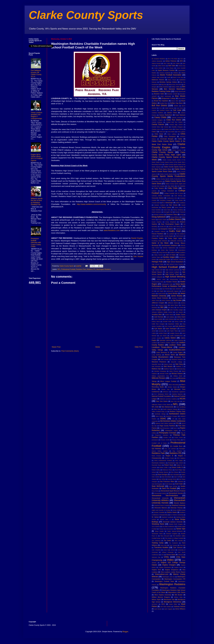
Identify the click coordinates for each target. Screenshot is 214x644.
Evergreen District (167, 229)
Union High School (169, 550)
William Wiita (178, 597)
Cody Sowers (159, 188)
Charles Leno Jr (157, 129)
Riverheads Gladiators (159, 463)
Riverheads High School (176, 463)
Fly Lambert (170, 234)
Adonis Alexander (157, 61)
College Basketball (167, 191)
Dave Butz (167, 210)
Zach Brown (158, 609)
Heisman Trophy (178, 259)
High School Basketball (175, 262)
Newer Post (56, 347)
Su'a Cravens (156, 526)
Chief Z (154, 132)
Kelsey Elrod (156, 322)
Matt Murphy (168, 366)
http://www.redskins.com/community (91, 204)
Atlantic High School (158, 77)
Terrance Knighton (172, 534)
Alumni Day (182, 66)
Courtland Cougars (165, 200)
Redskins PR (91, 269)
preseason (155, 440)
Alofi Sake (172, 66)
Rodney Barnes (164, 472)
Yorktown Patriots (179, 606)
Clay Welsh (171, 186)
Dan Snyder (138, 256)
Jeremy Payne (163, 305)
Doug (182, 215)
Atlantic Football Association (171, 75)
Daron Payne (179, 207)
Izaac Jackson (176, 289)
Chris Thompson (170, 136)
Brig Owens (182, 98)
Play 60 (183, 433)
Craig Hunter (179, 200)
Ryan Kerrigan (162, 474)
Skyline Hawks (172, 512)
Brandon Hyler (159, 94)
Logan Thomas (179, 340)
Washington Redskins (104, 269)
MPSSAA (166, 392)
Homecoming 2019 (176, 279)
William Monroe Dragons (161, 597)
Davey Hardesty (178, 210)
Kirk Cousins (169, 326)
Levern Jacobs (156, 338)
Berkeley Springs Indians (168, 82)
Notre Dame (159, 416)
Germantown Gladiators (169, 245)
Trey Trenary (173, 545)
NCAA (183, 399)
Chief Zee (162, 132)
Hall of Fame (171, 255)
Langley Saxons (175, 333)
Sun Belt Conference (169, 526)
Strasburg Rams (158, 524)
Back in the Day (178, 77)
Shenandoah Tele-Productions (165, 496)
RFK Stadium (181, 458)
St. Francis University (177, 515)
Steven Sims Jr (165, 519)
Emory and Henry (174, 227)
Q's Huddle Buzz (176, 446)
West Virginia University (163, 595)
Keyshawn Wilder (174, 324)
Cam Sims (180, 108)
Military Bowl (178, 376)
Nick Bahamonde (167, 407)
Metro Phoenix (174, 371)
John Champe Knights (159, 310)
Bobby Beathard (164, 87)
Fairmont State (181, 229)
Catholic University (177, 118)
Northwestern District (177, 414)
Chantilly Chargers (177, 127)
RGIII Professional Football (163, 460)
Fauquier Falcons (160, 231)
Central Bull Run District (174, 122)
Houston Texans (172, 282)
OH (173, 419)
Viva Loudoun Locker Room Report (173, 572)
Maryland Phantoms (159, 362)
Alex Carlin (167, 63)
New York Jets (175, 401)
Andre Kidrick (158, 68)
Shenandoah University (160, 498)
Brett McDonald (166, 96)
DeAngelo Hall (168, 212)
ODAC (163, 419)
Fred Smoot (179, 236)
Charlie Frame (168, 129)
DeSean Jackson (159, 215)
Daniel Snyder (137, 238)
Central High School (176, 125)
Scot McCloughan (157, 484)
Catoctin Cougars (157, 120)
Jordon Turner (181, 314)
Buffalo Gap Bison (177, 103)
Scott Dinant (169, 484)
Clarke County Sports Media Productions (169, 175)
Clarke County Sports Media (168, 174)
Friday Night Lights (175, 238)
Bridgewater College (169, 98)
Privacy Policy (176, 440)
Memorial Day (181, 369)
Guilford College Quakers (178, 252)
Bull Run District (159, 105)
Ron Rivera (175, 472)
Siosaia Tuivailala (159, 512)
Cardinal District (165, 110)
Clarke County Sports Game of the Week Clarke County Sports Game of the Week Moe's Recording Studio (169, 162)
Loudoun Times (175, 345)
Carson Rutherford (166, 115)
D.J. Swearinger (168, 203)
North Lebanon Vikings (170, 409)
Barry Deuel (172, 80)
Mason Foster (168, 364)
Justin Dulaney (169, 319)
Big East (164, 84)
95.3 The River (173, 59)
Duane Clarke (162, 220)
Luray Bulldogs (157, 355)
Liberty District (170, 338)
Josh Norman (159, 317)
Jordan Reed (169, 315)
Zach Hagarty (168, 609)
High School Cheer (158, 264)
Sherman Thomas (177, 508)
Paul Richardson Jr (165, 428)
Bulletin (176, 106)
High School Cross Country (175, 264)
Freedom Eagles (158, 238)
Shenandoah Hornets (176, 493)
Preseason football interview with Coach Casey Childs (36, 243)
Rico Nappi (179, 460)
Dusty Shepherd (171, 222)
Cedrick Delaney (157, 122)
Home (98, 347)
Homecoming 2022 (158, 282)
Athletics (176, 73)
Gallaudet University (177, 241)
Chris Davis (159, 134)
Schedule (180, 482)
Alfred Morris (162, 66)
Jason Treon (156, 300)
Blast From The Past (175, 84)
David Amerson (156, 212)
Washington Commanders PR (175, 579)
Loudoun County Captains (168, 343)
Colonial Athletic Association (161, 196)
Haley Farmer (158, 255)
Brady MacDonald (180, 91)
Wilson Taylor (156, 599)
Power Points (179, 437)
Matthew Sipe (156, 369)
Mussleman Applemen (178, 392)
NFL (59, 269)
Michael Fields (164, 374)
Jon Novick (179, 312)
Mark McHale (165, 359)
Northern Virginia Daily (177, 411)
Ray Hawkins (177, 451)
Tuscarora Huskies (161, 547)
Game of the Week (160, 243)
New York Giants (162, 401)
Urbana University (168, 552)
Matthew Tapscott (169, 369)
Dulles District (175, 219)
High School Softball (172, 272)
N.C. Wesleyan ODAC (161, 394)
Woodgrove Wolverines (173, 602)
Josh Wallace (170, 317)
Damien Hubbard (160, 205)
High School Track (172, 274)
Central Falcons (158, 124)
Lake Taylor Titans (172, 331)
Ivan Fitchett (166, 289)
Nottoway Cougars (172, 416)
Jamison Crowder (177, 298)
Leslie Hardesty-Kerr (176, 336)
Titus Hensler (179, 541)
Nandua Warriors (177, 394)
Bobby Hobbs (175, 87)
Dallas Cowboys (181, 203)
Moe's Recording (174, 385)
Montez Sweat (172, 387)
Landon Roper (163, 333)
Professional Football (68, 269)
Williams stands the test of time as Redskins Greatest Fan (37, 202)
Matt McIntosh (156, 366)
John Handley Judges (176, 310)
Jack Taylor (160, 291)
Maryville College (177, 362)
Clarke (180, 139)
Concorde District (158, 198)
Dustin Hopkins (157, 222)
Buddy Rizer (164, 103)
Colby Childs (173, 188)
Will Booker (179, 595)
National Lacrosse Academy (168, 399)
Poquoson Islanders (162, 435)
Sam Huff (177, 477)
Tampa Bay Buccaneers (166, 529)
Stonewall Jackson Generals (173, 522)
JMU (162, 307)
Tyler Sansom (178, 547)
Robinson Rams (167, 470)
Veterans (181, 555)
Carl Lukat (177, 110)
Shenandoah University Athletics (169, 499)
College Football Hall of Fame (174, 193)
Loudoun (154, 343)
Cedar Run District (174, 120)
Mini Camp (173, 378)
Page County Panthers (167, 426)
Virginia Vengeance (172, 570)
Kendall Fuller (167, 322)
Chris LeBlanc (172, 134)
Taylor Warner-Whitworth (175, 531)
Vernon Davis (171, 555)
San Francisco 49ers (167, 481)
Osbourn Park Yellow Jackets (164, 423)
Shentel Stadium (180, 503)
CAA (161, 108)
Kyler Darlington (171, 329)
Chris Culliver (181, 132)
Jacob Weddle (173, 293)
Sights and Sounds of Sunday (161, 510)
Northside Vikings (160, 414)
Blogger (125, 632)
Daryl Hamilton (156, 210)
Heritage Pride (157, 262)
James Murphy (177, 296)
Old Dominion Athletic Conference (173, 421)
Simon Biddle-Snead (179, 510)
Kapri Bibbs (180, 319)
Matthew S (179, 366)
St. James (155, 517)
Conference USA (172, 198)
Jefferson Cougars (158, 303)
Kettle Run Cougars (158, 324)
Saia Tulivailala (175, 475)
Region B (169, 456)
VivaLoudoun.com (162, 574)
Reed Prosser (156, 456)
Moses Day (165, 389)
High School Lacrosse (172, 270)
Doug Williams (175, 217)
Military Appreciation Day (160, 376)
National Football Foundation (162, 396)
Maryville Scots (156, 364)
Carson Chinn (172, 113)
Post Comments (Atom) (70, 351)
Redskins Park (81, 269)
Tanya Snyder (159, 531)
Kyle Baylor (158, 329)
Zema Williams (180, 609)
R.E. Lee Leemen (170, 449)
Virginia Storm (178, 567)
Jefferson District (173, 303)
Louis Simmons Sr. (163, 352)
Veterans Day (156, 557)
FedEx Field (175, 231)
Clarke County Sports (86, 15)
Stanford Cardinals (168, 517)
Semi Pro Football (169, 488)
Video (170, 560)
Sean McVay (173, 486)
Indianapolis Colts (167, 284)
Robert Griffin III (177, 467)
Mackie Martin (170, 355)
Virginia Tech (156, 570)
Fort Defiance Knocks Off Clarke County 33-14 (36, 73)
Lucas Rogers (178, 352)
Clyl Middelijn (181, 186)
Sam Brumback (167, 477)
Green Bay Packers (168, 250)
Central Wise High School (160, 127)
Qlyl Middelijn (156, 449)
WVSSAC (155, 604)
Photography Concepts (167, 433)
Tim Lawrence (156, 541)
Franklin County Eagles (166, 236)
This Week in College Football (174, 538)
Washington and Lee (169, 577)
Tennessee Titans (157, 534)
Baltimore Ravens (158, 80)
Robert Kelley (156, 470)
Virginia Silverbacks (165, 567)
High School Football (165, 267)
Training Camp (158, 543)
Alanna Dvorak (156, 63)
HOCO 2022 (161, 279)
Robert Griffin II (164, 467)
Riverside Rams (157, 465)
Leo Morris (163, 336)
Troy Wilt (183, 545)
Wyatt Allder (173, 604)
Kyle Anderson (180, 326)
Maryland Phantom (177, 359)
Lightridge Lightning (165, 340)
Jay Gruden (177, 300)
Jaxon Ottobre (166, 300)
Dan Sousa (173, 205)
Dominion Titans (172, 214)
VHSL (166, 557)
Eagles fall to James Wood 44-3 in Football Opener (37, 158)
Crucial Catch (156, 203)
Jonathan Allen (157, 314)
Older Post (139, 347)
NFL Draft (155, 407)
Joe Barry (171, 307)
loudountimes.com (177, 350)
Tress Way (164, 545)
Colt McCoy (178, 196)
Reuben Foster (169, 458)
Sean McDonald (158, 486)
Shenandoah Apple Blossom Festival (173, 491)
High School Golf (157, 270)
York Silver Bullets (166, 607)
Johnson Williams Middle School (162, 312)
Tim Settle (167, 540)
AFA (181, 61)
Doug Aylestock (159, 217)
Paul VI (175, 428)
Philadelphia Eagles (172, 430)
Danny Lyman (166, 207)
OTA (177, 423)
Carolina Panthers (158, 113)
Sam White (162, 479)
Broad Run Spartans (161, 101)
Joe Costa (180, 307)
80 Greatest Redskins (159, 59)
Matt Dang (179, 364)
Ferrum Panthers (158, 234)
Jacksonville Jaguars (173, 291)
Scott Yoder (179, 484)
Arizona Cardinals (165, 73)
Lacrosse (161, 331)
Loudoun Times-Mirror (162, 347)
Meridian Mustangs (160, 371)
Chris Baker (171, 132)
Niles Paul (157, 409)
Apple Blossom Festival (166, 70)
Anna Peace (170, 68)
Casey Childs (160, 117)
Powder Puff (167, 437)
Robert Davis (169, 465)
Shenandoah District (160, 493)
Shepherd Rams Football (162, 505)
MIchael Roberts (177, 373)
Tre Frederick (173, 543)
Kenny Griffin (179, 322)
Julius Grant (181, 317)
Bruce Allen (175, 101)
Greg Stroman (163, 252)
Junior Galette (158, 319)
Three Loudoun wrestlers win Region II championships (37, 116)
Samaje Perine (172, 479)
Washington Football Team (164, 581)
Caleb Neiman (169, 108)
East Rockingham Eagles (170, 224)
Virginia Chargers (169, 565)
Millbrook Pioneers (159, 378)
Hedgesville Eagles (164, 259)
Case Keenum (180, 115)
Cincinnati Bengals (167, 139)
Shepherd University (178, 505)
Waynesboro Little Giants (177, 592)
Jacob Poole (162, 293)
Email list (163, 227)
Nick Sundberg (181, 407)
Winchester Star (169, 599)
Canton (154, 110)
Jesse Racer (174, 305)
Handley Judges (169, 257)
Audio (169, 77)
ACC (182, 59)
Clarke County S (178, 150)
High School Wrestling (175, 277)
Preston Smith (165, 440)
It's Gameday (156, 289)
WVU (163, 604)
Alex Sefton (176, 63)
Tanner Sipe (181, 529)
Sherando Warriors (161, 508)
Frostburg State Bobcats (159, 241)
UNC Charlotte (156, 550)
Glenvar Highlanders (169, 248)
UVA (162, 555)
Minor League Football (168, 381)
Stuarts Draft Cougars (176, 524)
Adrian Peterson (171, 61)
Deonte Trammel (180, 212)
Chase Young (179, 129)
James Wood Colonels (160, 298)
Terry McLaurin (165, 536)
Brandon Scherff (172, 94)
